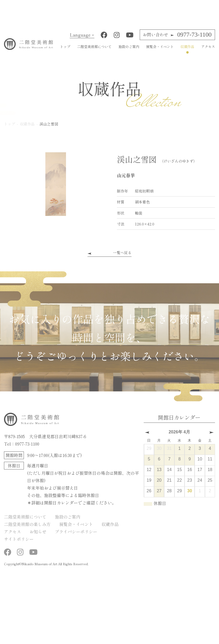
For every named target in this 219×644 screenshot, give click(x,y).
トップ (65, 51)
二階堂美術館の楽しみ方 (27, 528)
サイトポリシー (19, 543)
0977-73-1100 (177, 39)
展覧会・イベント (160, 51)
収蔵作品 (187, 51)
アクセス (208, 51)
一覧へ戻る (122, 256)
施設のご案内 (129, 51)
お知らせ (38, 536)
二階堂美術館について (94, 51)
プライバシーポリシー (76, 536)
